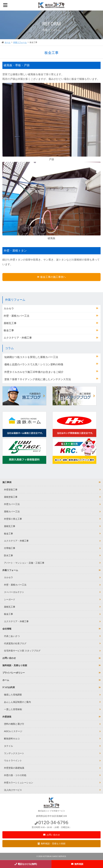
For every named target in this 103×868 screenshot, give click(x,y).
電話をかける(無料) (27, 864)
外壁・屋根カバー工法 (16, 316)
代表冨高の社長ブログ (15, 643)
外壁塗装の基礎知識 (14, 768)
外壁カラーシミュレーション (19, 783)
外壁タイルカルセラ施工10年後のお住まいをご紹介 (34, 372)
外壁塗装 (7, 717)
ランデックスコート (14, 753)
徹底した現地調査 (13, 695)
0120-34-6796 (53, 822)
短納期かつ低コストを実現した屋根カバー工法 (31, 357)
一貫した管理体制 (13, 709)
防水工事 (8, 555)
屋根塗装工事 (11, 497)
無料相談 (79, 864)
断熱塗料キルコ (12, 739)
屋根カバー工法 (12, 511)
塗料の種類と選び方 (14, 724)
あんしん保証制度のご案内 (17, 702)
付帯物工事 (10, 548)
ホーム (8, 42)
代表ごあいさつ (12, 636)
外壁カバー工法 (12, 504)
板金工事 (9, 330)
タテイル (8, 746)
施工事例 (7, 482)
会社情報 (7, 629)
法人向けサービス (13, 790)
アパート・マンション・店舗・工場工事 (24, 563)
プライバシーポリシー (14, 673)
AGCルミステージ (13, 731)
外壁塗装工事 (11, 490)
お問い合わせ (53, 835)
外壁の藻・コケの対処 (15, 775)
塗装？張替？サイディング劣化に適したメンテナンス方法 (38, 379)
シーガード (10, 599)
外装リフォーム (20, 42)
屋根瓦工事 (10, 323)
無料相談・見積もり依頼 (53, 844)
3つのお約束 (9, 687)
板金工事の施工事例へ (53, 277)
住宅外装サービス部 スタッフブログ (22, 651)
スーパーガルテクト (14, 592)
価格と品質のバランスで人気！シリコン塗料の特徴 (34, 364)
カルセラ (9, 308)
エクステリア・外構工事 (18, 338)
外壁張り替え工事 (13, 519)
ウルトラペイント (13, 761)
